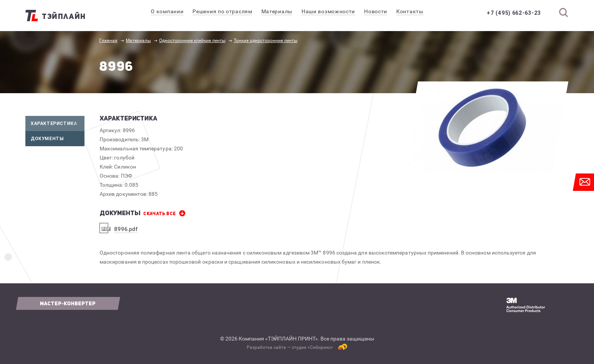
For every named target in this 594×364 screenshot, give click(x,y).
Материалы (138, 41)
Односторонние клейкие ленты (192, 41)
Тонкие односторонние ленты (266, 41)
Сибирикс (320, 347)
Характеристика (58, 123)
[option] (485, 127)
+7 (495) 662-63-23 (514, 13)
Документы (58, 139)
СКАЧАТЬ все (159, 214)
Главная (108, 41)
